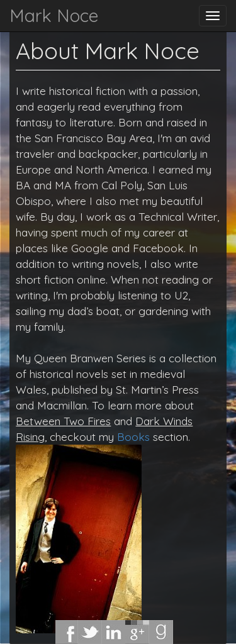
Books (133, 436)
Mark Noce (54, 15)
